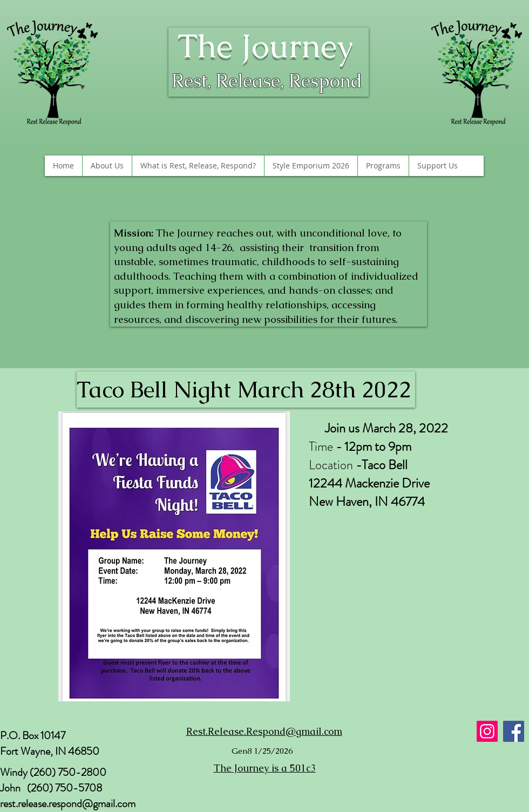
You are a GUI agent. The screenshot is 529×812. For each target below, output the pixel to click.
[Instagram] (487, 731)
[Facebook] (514, 731)
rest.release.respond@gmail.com (68, 804)
